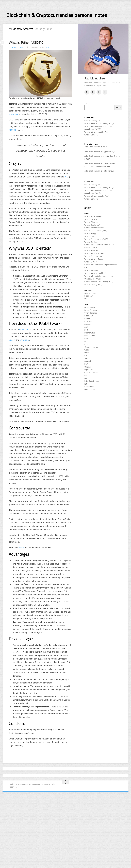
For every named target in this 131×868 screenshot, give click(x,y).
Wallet (87, 350)
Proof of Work (90, 336)
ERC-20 (13, 130)
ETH (86, 344)
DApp (87, 353)
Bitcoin (12, 340)
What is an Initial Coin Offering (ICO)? (99, 123)
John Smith (89, 147)
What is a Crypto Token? (94, 259)
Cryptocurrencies (91, 347)
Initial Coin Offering (92, 381)
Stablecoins (89, 387)
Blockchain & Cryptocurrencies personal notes (57, 15)
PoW (86, 339)
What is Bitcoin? (91, 219)
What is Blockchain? (92, 225)
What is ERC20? (91, 262)
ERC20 (87, 356)
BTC (86, 341)
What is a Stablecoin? (93, 250)
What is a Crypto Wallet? (94, 253)
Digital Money (90, 307)
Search (87, 104)
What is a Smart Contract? (95, 228)
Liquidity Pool (90, 370)
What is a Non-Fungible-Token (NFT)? (99, 245)
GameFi (88, 361)
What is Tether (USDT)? (26, 43)
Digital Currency (91, 310)
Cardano (88, 324)
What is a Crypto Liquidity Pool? (97, 132)
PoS (86, 330)
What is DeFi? (102, 147)
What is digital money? (105, 171)
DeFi (86, 299)
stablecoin (14, 114)
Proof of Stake (90, 333)
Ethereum (25, 340)
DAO (86, 378)
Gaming (87, 367)
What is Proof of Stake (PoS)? (96, 239)
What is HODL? (91, 248)
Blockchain (89, 296)
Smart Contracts (91, 313)
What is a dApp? (91, 233)
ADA (86, 327)
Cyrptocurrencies (91, 373)
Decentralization (91, 390)
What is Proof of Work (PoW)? (96, 231)
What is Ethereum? (92, 222)
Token (87, 358)
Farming (88, 375)
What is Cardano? (91, 242)
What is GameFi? (91, 135)
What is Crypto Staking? (106, 151)
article (21, 547)
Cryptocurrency (17, 47)
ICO (67, 177)
